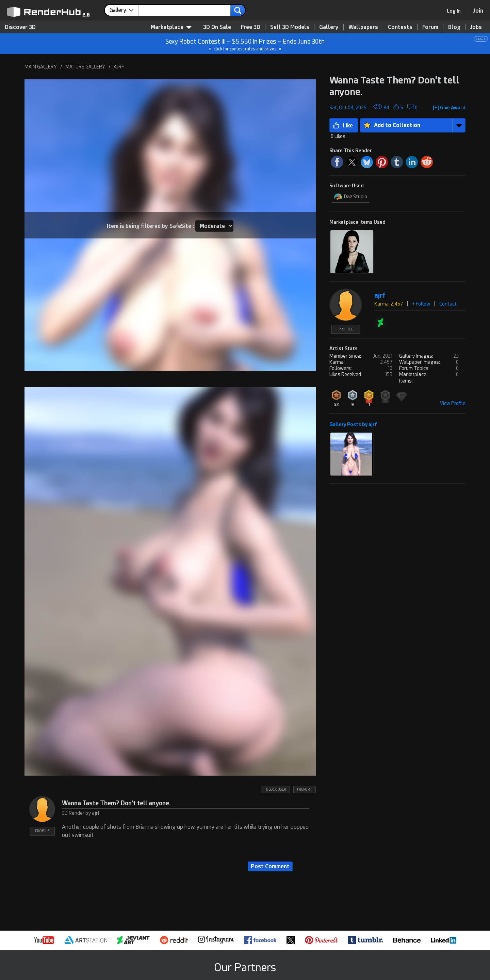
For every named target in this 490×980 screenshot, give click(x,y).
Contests (400, 27)
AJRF (119, 67)
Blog (454, 27)
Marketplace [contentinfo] (171, 27)
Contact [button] (448, 304)
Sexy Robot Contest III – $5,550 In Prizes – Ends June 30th (245, 44)
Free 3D (251, 27)
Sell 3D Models (290, 27)
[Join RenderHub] (478, 11)
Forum (430, 27)
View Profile (453, 403)
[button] (449, 106)
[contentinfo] (124, 10)
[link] (456, 11)
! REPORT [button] (305, 789)
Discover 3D (20, 27)
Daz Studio (350, 197)
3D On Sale (217, 27)
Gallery (329, 27)
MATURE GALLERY (85, 67)
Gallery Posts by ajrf (353, 424)
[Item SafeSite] (214, 226)
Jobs (476, 27)
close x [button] (481, 39)
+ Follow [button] (421, 304)
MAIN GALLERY (41, 67)
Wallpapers (363, 27)
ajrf (380, 295)
